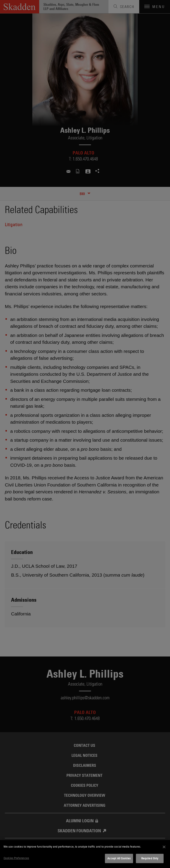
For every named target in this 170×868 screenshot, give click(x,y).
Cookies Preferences (16, 858)
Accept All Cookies (119, 858)
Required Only (150, 858)
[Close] (164, 847)
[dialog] (85, 854)
